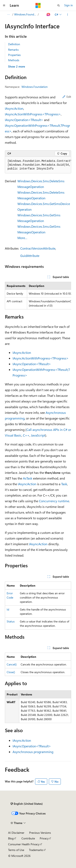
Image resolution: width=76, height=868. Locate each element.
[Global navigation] (4, 5)
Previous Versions (40, 833)
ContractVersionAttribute (38, 248)
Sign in (69, 5)
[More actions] (68, 15)
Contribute (28, 838)
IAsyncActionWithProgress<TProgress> (33, 114)
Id (8, 609)
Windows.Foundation (26, 14)
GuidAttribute (30, 256)
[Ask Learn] (49, 15)
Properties (14, 55)
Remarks (13, 50)
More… (22, 238)
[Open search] (59, 5)
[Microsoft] (38, 5)
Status (11, 621)
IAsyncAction (14, 108)
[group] (38, 165)
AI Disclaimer (16, 833)
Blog (11, 838)
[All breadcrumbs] (8, 15)
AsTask (28, 478)
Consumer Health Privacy (24, 844)
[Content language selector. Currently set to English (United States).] (27, 804)
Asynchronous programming (33, 752)
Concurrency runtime (54, 501)
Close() (11, 672)
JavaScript (38, 435)
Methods (14, 60)
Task (64, 484)
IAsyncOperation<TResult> (24, 120)
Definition (14, 44)
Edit (67, 97)
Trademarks (36, 850)
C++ (26, 435)
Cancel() (12, 664)
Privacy (44, 838)
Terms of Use (16, 850)
